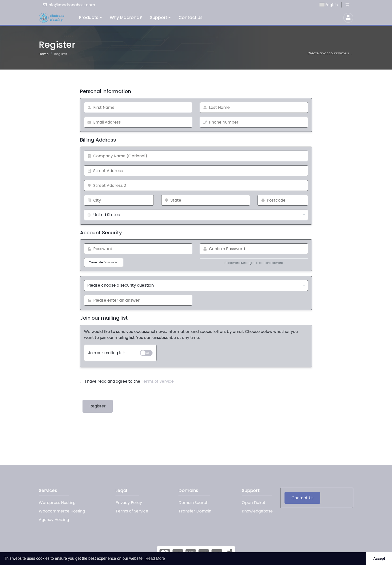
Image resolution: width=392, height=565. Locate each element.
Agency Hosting (54, 520)
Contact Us (302, 498)
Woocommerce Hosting (62, 511)
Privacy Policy (129, 503)
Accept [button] (379, 558)
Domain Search (193, 503)
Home (44, 54)
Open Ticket (254, 503)
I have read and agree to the (127, 381)
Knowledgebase (257, 511)
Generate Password (104, 262)
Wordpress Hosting (57, 503)
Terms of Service (157, 381)
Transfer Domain (195, 511)
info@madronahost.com (69, 5)
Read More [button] (155, 558)
